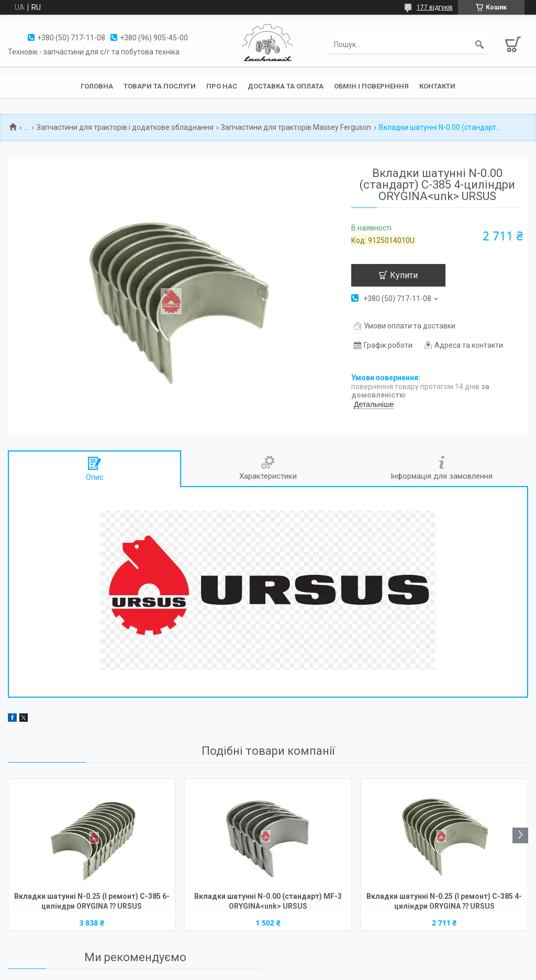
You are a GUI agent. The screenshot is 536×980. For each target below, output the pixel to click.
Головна (97, 86)
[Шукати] (479, 45)
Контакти (437, 86)
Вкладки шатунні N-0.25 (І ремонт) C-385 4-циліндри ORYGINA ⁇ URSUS (444, 901)
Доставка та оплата (286, 86)
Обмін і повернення (371, 86)
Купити (404, 275)
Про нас (222, 86)
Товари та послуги (160, 86)
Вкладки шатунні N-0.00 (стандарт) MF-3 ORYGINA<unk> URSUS (268, 901)
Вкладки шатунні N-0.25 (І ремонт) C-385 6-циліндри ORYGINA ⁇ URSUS (92, 901)
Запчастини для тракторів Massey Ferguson (296, 127)
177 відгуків (435, 7)
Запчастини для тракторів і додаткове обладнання (125, 127)
